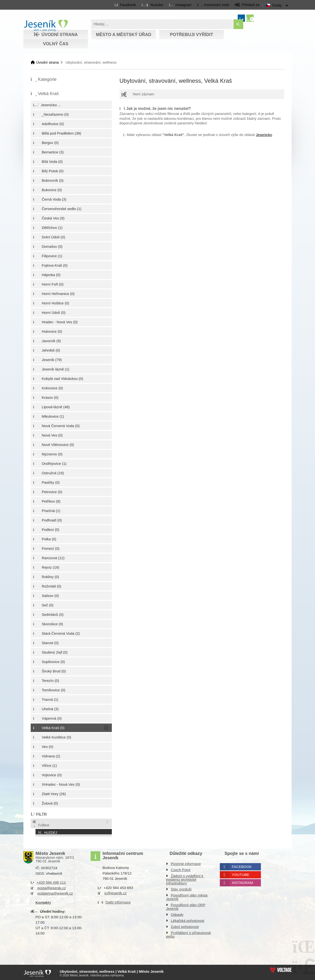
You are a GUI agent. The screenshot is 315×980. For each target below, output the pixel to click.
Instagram (243, 881)
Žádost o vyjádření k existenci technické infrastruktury (185, 878)
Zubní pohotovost (185, 925)
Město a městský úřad (124, 35)
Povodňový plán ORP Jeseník (186, 905)
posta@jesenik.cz (52, 886)
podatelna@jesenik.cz (55, 892)
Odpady (177, 913)
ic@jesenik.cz (115, 892)
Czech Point (181, 868)
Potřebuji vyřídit (191, 35)
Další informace (118, 901)
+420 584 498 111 (51, 881)
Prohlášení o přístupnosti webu (188, 933)
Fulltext (41, 824)
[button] (213, 5)
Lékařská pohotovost (187, 919)
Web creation (281, 968)
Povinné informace (186, 862)
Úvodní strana (46, 26)
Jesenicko (264, 135)
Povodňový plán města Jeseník (187, 896)
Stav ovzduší (181, 888)
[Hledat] (238, 24)
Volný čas (56, 44)
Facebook (242, 865)
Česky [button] (277, 5)
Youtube (241, 873)
